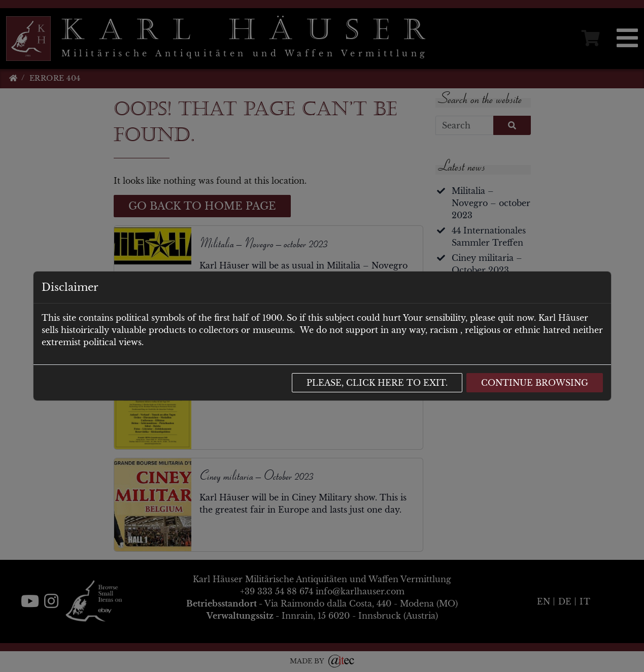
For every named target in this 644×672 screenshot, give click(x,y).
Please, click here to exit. (377, 383)
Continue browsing (535, 383)
